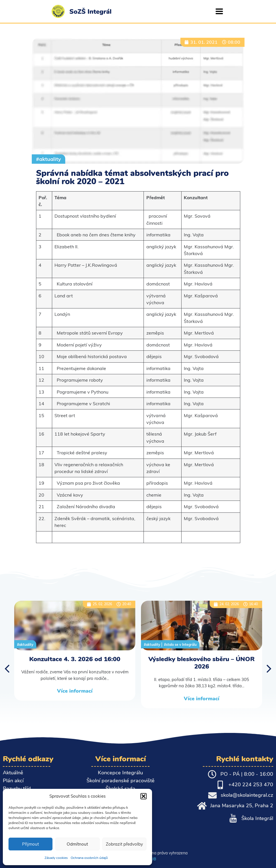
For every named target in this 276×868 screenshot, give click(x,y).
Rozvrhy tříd (17, 789)
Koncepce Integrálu (120, 773)
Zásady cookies (56, 858)
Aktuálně (13, 773)
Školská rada (120, 789)
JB (154, 859)
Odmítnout (77, 844)
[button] (144, 796)
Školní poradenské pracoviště (121, 781)
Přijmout (30, 844)
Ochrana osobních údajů (89, 858)
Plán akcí (13, 781)
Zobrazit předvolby (124, 844)
